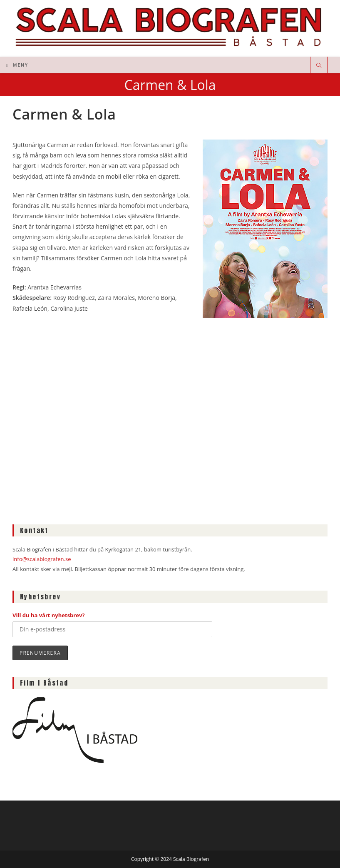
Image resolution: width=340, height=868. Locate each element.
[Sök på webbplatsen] (319, 66)
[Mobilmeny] (17, 65)
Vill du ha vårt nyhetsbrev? (49, 615)
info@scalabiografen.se (42, 559)
